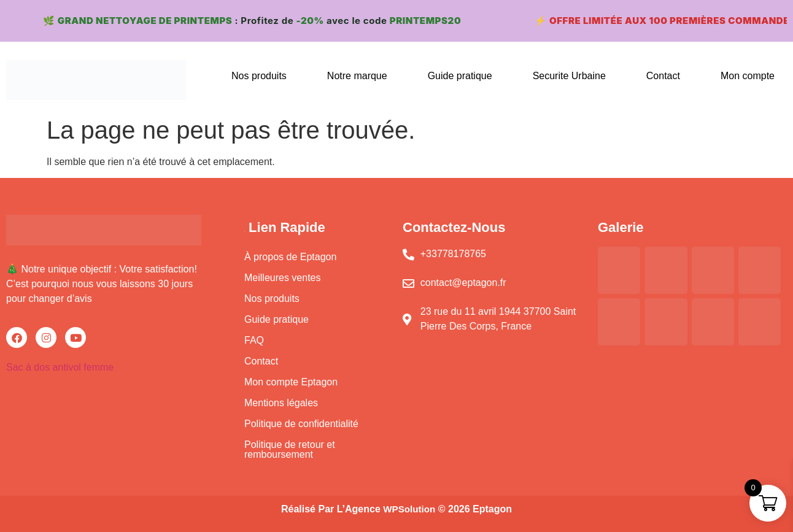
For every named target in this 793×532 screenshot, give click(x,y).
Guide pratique (460, 76)
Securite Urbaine (569, 76)
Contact (663, 76)
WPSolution (409, 509)
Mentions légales (281, 403)
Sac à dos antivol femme (60, 367)
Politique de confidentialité (301, 424)
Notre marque (357, 76)
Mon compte (748, 76)
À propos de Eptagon (290, 257)
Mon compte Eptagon (291, 382)
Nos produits (259, 76)
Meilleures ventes (283, 278)
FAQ (254, 340)
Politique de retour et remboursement (290, 449)
